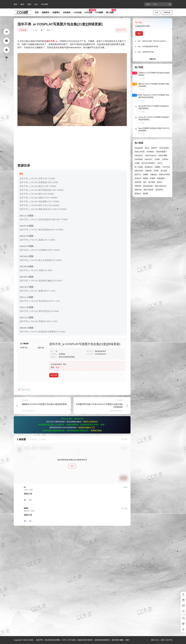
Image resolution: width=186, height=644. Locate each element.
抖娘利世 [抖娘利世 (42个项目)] (148, 171)
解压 (22, 4)
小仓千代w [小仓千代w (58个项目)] (166, 167)
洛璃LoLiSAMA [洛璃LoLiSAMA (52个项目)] (164, 175)
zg (25, 593)
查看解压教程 (96, 537)
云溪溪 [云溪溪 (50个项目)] (137, 163)
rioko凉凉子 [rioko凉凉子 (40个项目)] (139, 155)
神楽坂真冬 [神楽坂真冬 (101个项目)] (161, 178)
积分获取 (45, 4)
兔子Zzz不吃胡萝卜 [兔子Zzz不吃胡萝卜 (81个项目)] (148, 163)
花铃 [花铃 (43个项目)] (145, 182)
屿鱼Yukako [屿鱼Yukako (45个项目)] (139, 171)
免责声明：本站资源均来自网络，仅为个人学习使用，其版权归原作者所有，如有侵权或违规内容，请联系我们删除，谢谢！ (83, 640)
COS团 (30, 640)
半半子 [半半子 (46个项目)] (160, 163)
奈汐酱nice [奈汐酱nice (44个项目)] (149, 167)
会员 (36, 4)
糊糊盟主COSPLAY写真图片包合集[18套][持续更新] (44, 511)
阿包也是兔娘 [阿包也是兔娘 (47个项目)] (148, 186)
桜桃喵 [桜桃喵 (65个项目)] (146, 175)
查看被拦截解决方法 (87, 534)
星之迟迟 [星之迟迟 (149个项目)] (164, 171)
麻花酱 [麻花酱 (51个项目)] (146, 194)
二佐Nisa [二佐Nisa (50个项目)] (165, 159)
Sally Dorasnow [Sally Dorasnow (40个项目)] (151, 155)
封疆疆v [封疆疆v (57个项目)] (157, 167)
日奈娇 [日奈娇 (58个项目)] (156, 171)
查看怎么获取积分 (91, 528)
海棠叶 (26, 615)
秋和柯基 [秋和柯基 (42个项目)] (138, 182)
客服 (29, 4)
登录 (157, 12)
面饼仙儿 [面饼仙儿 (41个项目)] (138, 194)
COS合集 (23, 30)
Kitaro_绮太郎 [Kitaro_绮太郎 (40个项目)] (140, 152)
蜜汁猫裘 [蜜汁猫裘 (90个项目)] (152, 182)
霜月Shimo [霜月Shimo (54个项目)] (159, 190)
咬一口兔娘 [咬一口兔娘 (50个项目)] (139, 167)
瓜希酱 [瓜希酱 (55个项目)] (153, 178)
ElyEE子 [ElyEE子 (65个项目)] (154, 148)
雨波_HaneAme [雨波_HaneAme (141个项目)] (161, 186)
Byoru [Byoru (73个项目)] (147, 148)
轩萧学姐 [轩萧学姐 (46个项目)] (138, 186)
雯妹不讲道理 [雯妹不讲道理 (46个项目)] (148, 190)
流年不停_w (52, 41)
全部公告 (152, 59)
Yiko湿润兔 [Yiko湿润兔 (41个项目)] (139, 159)
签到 (15, 4)
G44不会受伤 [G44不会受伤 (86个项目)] (164, 148)
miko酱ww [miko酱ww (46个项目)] (150, 152)
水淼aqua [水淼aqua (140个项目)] (154, 175)
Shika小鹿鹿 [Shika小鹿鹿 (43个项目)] (163, 155)
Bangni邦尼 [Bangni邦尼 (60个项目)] (139, 148)
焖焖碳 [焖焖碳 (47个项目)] (146, 178)
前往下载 (121, 30)
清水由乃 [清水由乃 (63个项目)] (138, 178)
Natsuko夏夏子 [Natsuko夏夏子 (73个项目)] (161, 152)
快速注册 (167, 12)
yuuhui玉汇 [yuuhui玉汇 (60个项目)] (149, 159)
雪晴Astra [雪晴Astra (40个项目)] (138, 190)
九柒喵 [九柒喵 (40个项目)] (157, 159)
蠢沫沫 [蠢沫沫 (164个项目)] (159, 182)
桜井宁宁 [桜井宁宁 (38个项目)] (138, 175)
